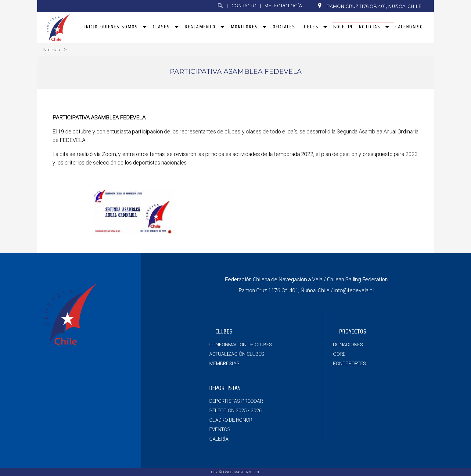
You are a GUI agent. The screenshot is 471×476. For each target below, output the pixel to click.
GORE (339, 354)
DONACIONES (348, 345)
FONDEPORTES (350, 364)
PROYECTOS (353, 332)
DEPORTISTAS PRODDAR (236, 401)
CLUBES (224, 332)
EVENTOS (220, 429)
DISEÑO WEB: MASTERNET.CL (235, 472)
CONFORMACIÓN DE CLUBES (241, 345)
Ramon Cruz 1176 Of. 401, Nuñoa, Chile (369, 6)
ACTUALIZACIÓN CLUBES (237, 354)
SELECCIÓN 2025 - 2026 (235, 411)
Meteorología (283, 6)
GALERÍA (219, 439)
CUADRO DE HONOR (231, 420)
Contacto (244, 6)
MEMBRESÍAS (224, 364)
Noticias (52, 50)
